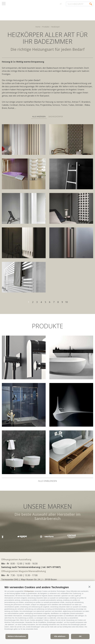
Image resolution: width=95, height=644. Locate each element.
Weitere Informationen (17, 636)
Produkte (46, 27)
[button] (89, 587)
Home (38, 27)
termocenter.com (32, 11)
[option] (47, 536)
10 (66, 302)
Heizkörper (55, 27)
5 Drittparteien (29, 591)
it (61, 4)
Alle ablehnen (60, 636)
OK (80, 636)
